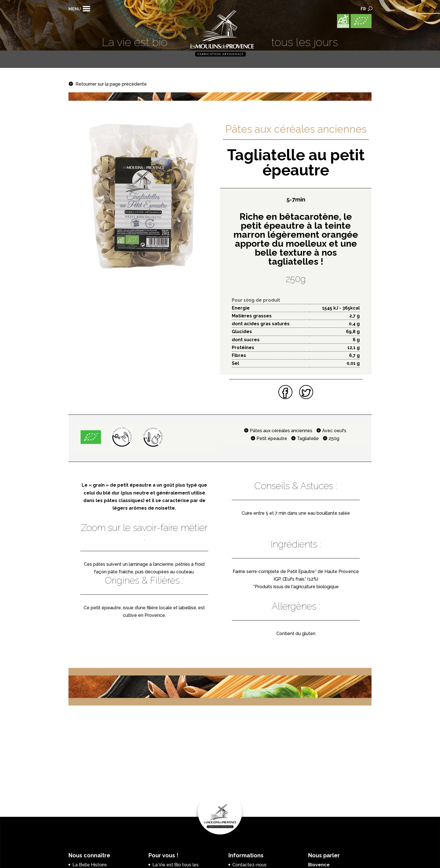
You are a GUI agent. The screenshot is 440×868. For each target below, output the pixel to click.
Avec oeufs (334, 431)
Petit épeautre (272, 438)
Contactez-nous (249, 865)
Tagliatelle (308, 438)
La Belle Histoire (90, 865)
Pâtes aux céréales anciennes (281, 431)
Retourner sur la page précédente (111, 84)
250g (334, 438)
